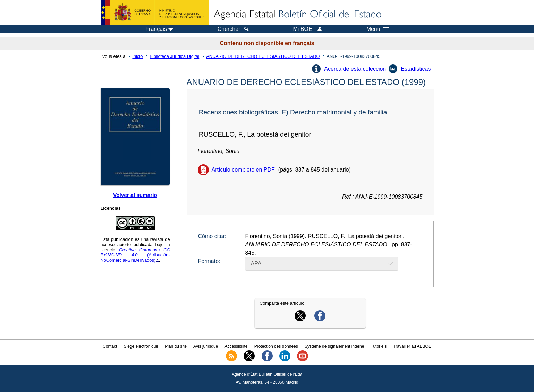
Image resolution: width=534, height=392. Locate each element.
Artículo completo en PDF (243, 170)
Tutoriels (379, 346)
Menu (378, 29)
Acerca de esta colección (355, 69)
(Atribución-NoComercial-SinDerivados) (135, 255)
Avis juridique (206, 346)
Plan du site (176, 346)
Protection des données (276, 346)
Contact (110, 346)
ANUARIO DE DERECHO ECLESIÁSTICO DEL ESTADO (263, 56)
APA (256, 264)
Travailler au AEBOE (412, 346)
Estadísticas (416, 69)
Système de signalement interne (334, 346)
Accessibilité (236, 346)
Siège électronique (141, 346)
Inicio (137, 56)
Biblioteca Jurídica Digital (174, 56)
